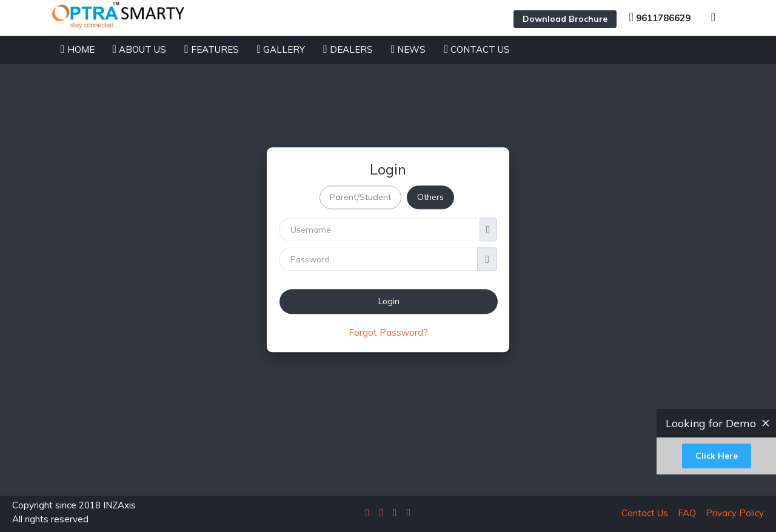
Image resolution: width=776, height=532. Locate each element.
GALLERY (281, 49)
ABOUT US (140, 49)
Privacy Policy (731, 513)
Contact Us (645, 513)
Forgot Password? (388, 332)
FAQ (683, 513)
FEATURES (212, 49)
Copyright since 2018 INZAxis (74, 513)
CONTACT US (477, 49)
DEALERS (348, 49)
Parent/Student (360, 198)
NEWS (409, 49)
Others (430, 198)
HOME (78, 49)
